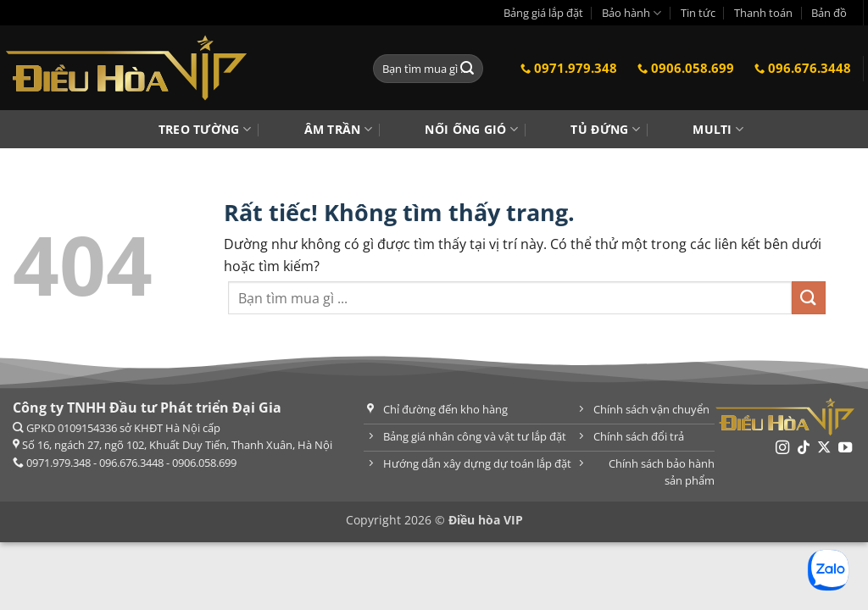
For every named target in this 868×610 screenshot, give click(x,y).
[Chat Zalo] (828, 570)
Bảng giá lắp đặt (543, 13)
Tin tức (698, 13)
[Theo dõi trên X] (824, 448)
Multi (718, 129)
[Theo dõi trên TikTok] (804, 448)
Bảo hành (632, 13)
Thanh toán (763, 13)
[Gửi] (468, 69)
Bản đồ (829, 13)
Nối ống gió (471, 129)
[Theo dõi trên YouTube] (845, 448)
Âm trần (339, 129)
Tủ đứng (605, 129)
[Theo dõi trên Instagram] (782, 448)
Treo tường (205, 129)
